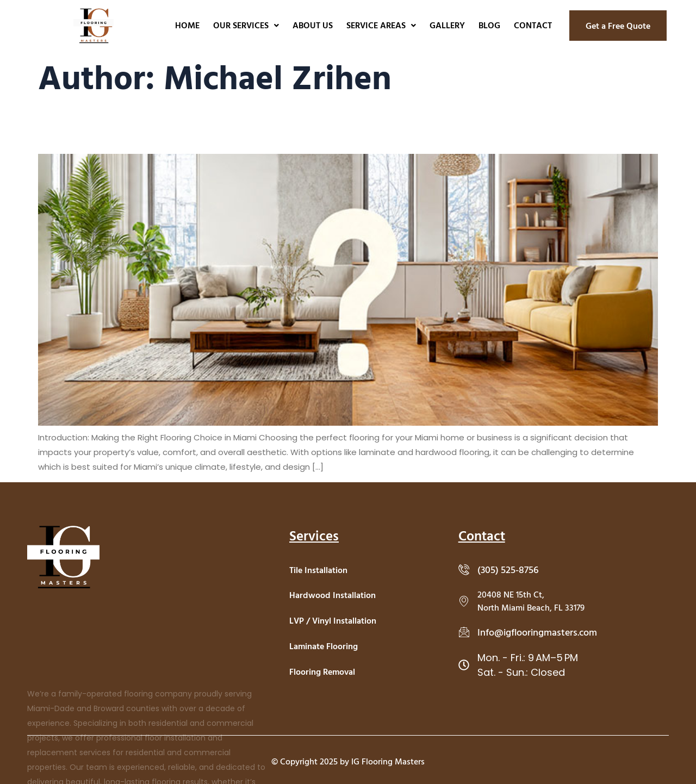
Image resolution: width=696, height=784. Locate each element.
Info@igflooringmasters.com (537, 632)
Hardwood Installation (333, 595)
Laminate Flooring (324, 646)
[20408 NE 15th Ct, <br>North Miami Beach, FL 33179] (464, 601)
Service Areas (381, 25)
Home (187, 25)
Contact (533, 25)
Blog (489, 25)
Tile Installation (318, 570)
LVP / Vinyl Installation (333, 620)
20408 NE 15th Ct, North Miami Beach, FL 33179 (531, 601)
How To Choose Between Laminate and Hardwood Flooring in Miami (169, 129)
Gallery (447, 25)
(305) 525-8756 (508, 570)
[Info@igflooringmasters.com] (464, 632)
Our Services (246, 25)
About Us (313, 25)
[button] (246, 25)
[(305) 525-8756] (464, 569)
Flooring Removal (322, 671)
